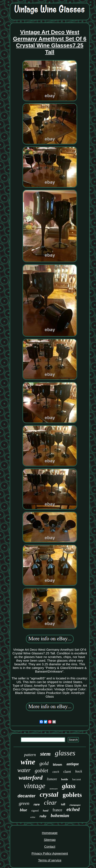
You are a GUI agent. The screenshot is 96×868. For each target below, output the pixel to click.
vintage (35, 786)
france (57, 810)
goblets (72, 795)
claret (67, 772)
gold (44, 763)
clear (50, 802)
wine (28, 762)
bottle (65, 779)
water (24, 770)
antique (73, 764)
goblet (42, 770)
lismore (52, 779)
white (33, 817)
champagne (75, 805)
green (24, 803)
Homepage (50, 833)
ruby (43, 816)
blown (57, 765)
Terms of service (50, 860)
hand (46, 811)
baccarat (77, 779)
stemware (54, 789)
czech (56, 772)
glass (69, 786)
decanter (26, 796)
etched (73, 809)
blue (24, 810)
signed (35, 811)
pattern (30, 755)
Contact (50, 846)
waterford (31, 778)
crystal (49, 794)
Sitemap (50, 840)
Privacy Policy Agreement (50, 853)
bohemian (60, 816)
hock (79, 771)
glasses (65, 753)
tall (63, 804)
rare (37, 804)
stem (45, 754)
